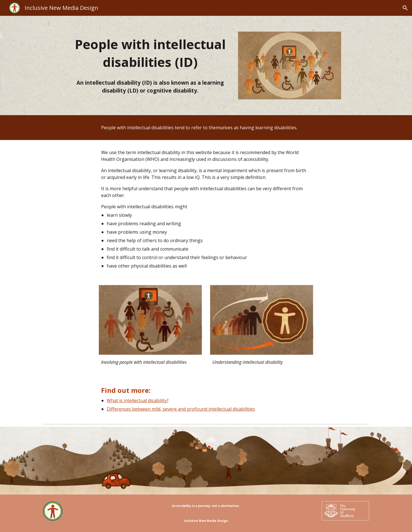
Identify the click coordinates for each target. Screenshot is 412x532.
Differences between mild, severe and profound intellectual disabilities (181, 409)
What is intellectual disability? (138, 400)
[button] (405, 8)
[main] (150, 53)
